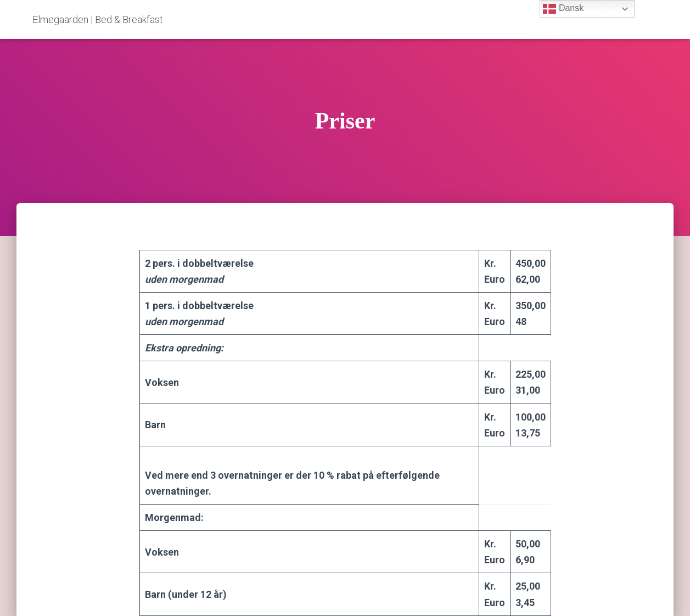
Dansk (563, 9)
